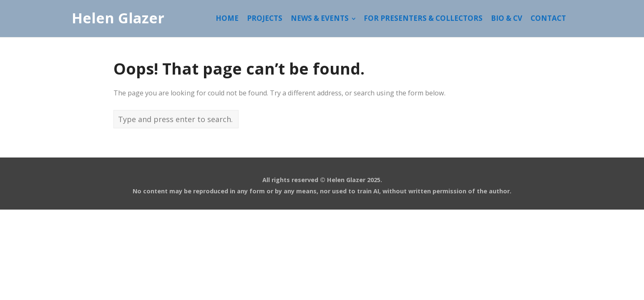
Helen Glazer (118, 18)
